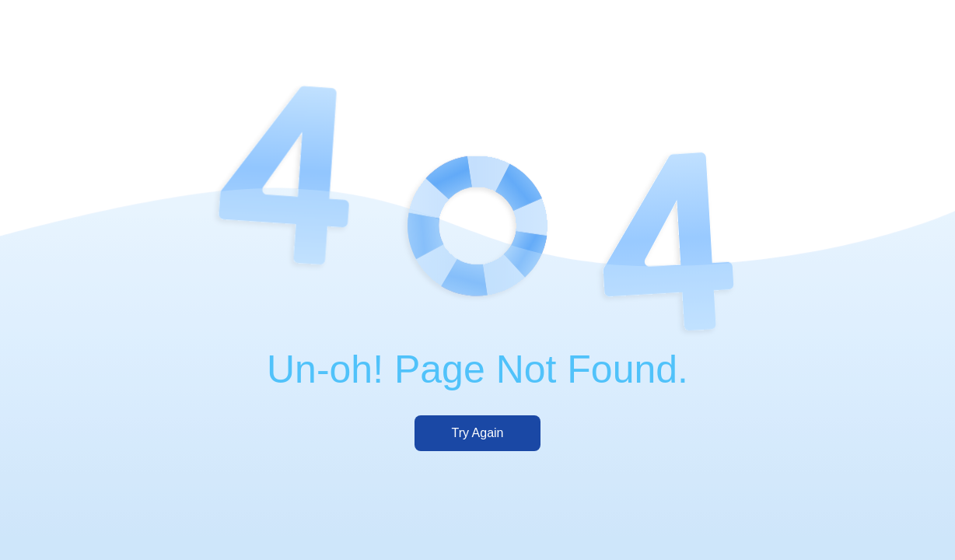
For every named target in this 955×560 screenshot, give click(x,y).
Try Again (478, 433)
